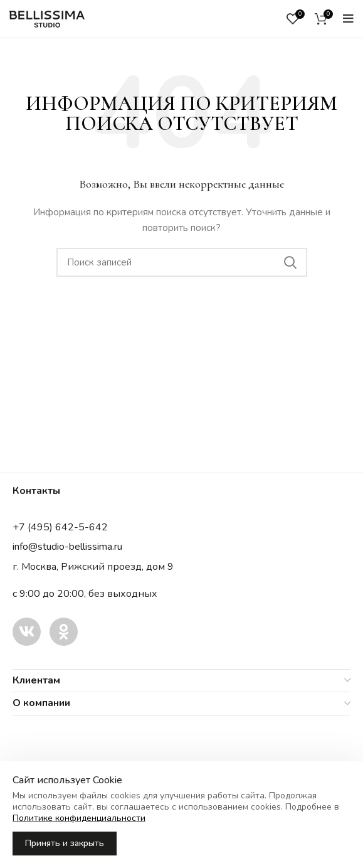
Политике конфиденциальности (79, 818)
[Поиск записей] (182, 262)
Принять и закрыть (65, 843)
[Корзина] (321, 19)
